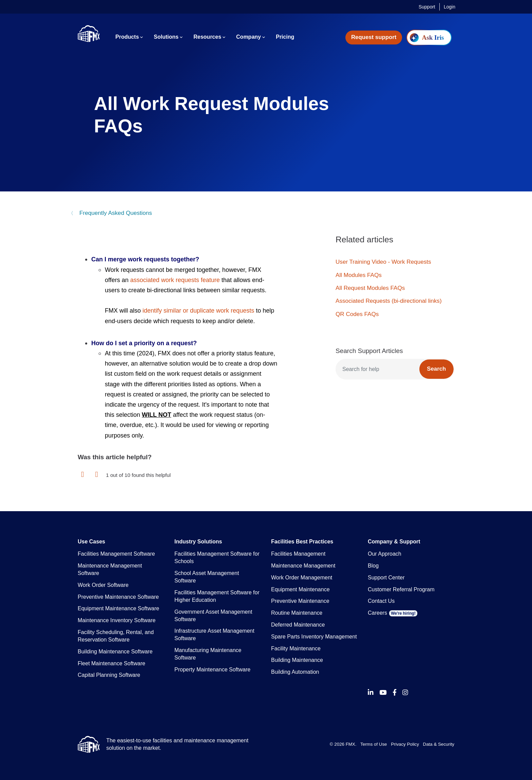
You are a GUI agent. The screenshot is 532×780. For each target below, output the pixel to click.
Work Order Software (103, 585)
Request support (374, 37)
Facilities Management (298, 554)
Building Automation (295, 672)
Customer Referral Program (401, 589)
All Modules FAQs (359, 275)
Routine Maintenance (297, 613)
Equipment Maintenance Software (118, 608)
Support (427, 7)
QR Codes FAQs (357, 314)
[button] (82, 475)
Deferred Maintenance (298, 625)
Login (450, 7)
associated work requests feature (175, 280)
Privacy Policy (405, 744)
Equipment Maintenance (300, 589)
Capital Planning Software (109, 675)
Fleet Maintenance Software (111, 663)
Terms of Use (374, 744)
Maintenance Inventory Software (117, 620)
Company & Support (394, 542)
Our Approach (385, 554)
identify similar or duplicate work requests (198, 311)
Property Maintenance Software (212, 670)
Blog (373, 566)
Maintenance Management (303, 566)
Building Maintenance (297, 660)
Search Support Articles (369, 351)
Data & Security (439, 744)
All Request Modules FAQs (370, 288)
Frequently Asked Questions (115, 213)
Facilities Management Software (116, 554)
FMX (350, 744)
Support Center (386, 578)
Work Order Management (302, 578)
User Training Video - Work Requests (383, 262)
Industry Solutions (198, 542)
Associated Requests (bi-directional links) (389, 301)
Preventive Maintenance (300, 601)
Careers (393, 613)
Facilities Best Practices (302, 542)
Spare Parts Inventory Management (314, 637)
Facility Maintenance (296, 648)
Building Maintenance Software (115, 652)
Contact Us (381, 601)
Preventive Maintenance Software (118, 597)
